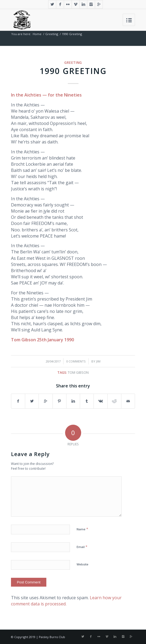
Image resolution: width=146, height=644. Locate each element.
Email (82, 547)
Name (82, 529)
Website (83, 564)
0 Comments (76, 361)
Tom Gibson (78, 373)
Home (37, 34)
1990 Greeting (73, 71)
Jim (98, 361)
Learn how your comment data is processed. (66, 601)
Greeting (52, 34)
